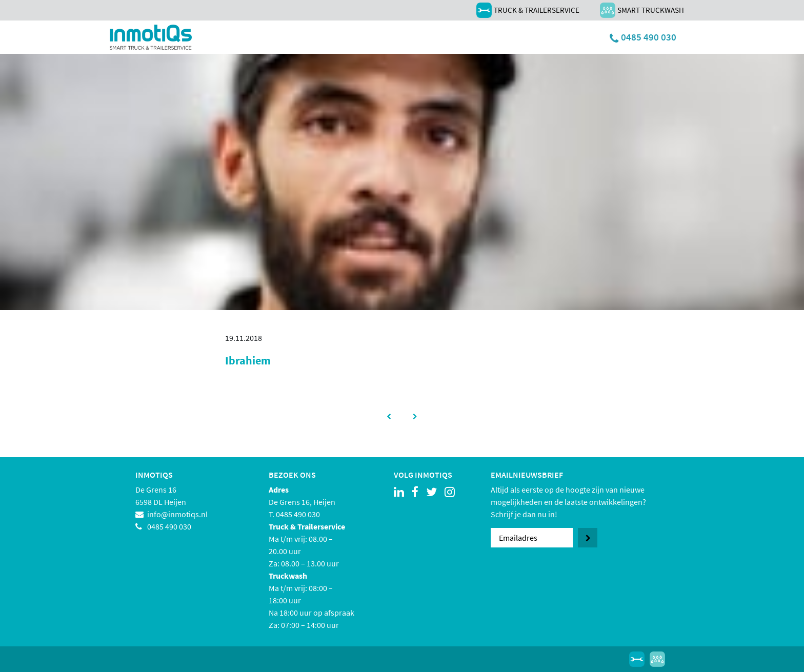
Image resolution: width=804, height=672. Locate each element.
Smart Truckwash (642, 10)
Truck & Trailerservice (528, 10)
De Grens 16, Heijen (302, 502)
